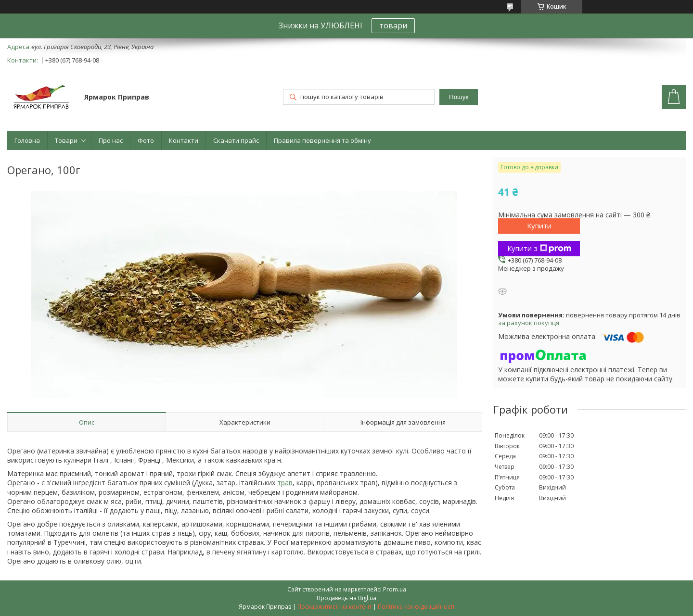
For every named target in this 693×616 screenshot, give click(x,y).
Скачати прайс (236, 140)
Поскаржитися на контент (334, 607)
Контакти (184, 140)
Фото (146, 140)
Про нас (111, 140)
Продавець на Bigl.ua (346, 598)
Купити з (539, 248)
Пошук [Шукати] (459, 97)
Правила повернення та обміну (322, 140)
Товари (66, 140)
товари (393, 25)
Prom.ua (395, 589)
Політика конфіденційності (416, 607)
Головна (27, 140)
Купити (539, 226)
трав (285, 483)
